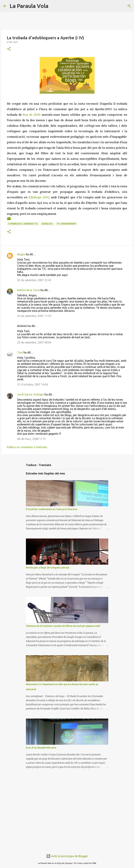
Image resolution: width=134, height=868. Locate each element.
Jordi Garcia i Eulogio (31, 394)
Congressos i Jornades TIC (23, 224)
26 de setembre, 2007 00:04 (34, 342)
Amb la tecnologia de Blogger (67, 856)
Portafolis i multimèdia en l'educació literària (52, 509)
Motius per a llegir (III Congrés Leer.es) (48, 568)
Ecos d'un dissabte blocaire (41, 748)
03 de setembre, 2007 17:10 (34, 316)
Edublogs (47, 224)
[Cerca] (53, 6)
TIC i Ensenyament (66, 224)
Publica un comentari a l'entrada (27, 447)
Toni (20, 352)
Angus (21, 254)
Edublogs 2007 (39, 197)
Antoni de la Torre (28, 290)
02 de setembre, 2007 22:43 (34, 280)
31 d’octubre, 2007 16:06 (33, 384)
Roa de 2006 (32, 115)
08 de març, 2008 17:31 (32, 439)
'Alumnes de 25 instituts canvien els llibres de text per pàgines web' (63, 626)
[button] (9, 49)
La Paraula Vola (29, 6)
